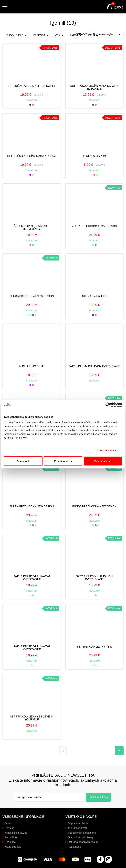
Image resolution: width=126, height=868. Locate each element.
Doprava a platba (78, 823)
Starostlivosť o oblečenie (82, 833)
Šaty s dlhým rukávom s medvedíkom (32, 227)
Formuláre (11, 837)
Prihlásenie (94, 7)
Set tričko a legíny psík (94, 647)
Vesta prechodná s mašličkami (94, 226)
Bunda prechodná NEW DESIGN (32, 296)
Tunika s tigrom (94, 156)
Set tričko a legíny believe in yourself (32, 718)
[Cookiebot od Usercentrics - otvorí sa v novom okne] (108, 405)
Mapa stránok (13, 847)
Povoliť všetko (103, 461)
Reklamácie (75, 847)
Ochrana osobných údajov (83, 842)
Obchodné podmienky (81, 837)
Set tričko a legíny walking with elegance (94, 87)
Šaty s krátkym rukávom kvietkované (32, 578)
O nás (8, 823)
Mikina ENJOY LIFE (94, 296)
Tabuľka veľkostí (77, 828)
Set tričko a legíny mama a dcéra (32, 156)
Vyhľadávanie (102, 7)
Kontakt (9, 828)
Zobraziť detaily (107, 450)
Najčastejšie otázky (16, 833)
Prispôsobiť (63, 461)
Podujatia (10, 842)
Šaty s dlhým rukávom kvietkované (94, 366)
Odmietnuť (23, 461)
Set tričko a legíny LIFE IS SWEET (32, 86)
